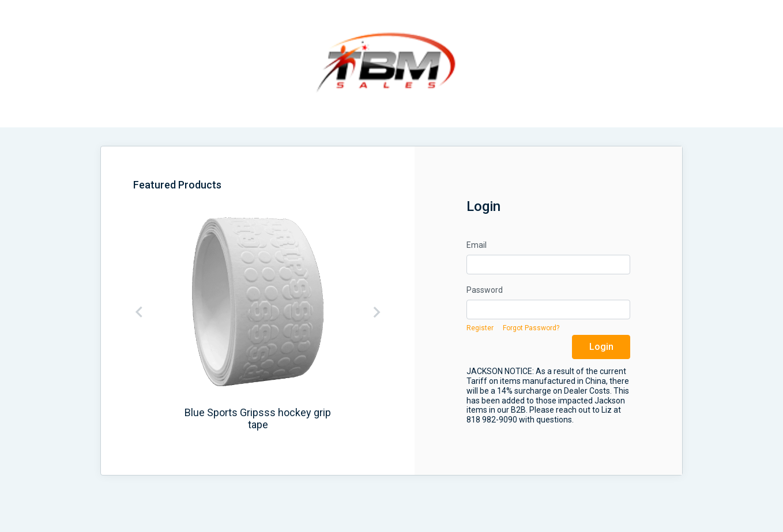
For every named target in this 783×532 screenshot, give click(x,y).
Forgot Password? (531, 328)
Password (485, 290)
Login (601, 347)
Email (477, 245)
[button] (146, 312)
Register (480, 328)
